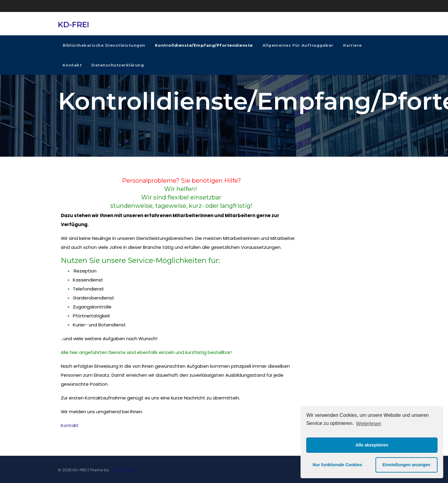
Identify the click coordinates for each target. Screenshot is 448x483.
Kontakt (72, 65)
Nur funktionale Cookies (337, 465)
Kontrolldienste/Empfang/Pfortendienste (204, 45)
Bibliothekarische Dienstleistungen (104, 45)
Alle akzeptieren (372, 445)
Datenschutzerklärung (118, 65)
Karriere (353, 45)
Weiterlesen (369, 424)
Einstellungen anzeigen (406, 465)
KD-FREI (74, 25)
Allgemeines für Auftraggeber (298, 45)
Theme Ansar (123, 470)
